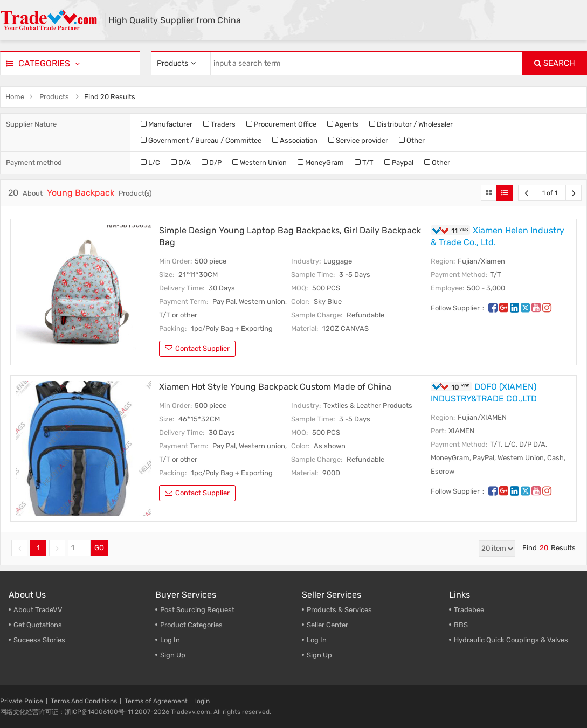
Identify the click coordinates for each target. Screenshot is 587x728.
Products (54, 97)
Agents (343, 124)
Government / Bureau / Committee (201, 140)
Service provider (358, 140)
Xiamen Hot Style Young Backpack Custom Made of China (275, 387)
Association (295, 140)
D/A (181, 162)
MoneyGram (321, 162)
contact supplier (197, 348)
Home (15, 97)
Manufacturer (167, 124)
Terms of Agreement (156, 701)
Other (412, 140)
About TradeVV (38, 610)
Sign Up (173, 655)
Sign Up (319, 655)
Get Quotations (38, 625)
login (202, 701)
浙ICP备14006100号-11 (99, 712)
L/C (150, 162)
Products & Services (339, 610)
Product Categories (191, 625)
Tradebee (469, 610)
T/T (364, 162)
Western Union (260, 162)
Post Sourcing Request (197, 610)
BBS (461, 625)
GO (99, 548)
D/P (212, 162)
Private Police (22, 701)
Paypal (399, 162)
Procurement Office (281, 124)
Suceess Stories (39, 640)
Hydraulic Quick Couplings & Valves (511, 640)
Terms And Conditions (84, 701)
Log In (170, 640)
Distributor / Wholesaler (411, 124)
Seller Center (327, 625)
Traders (219, 124)
